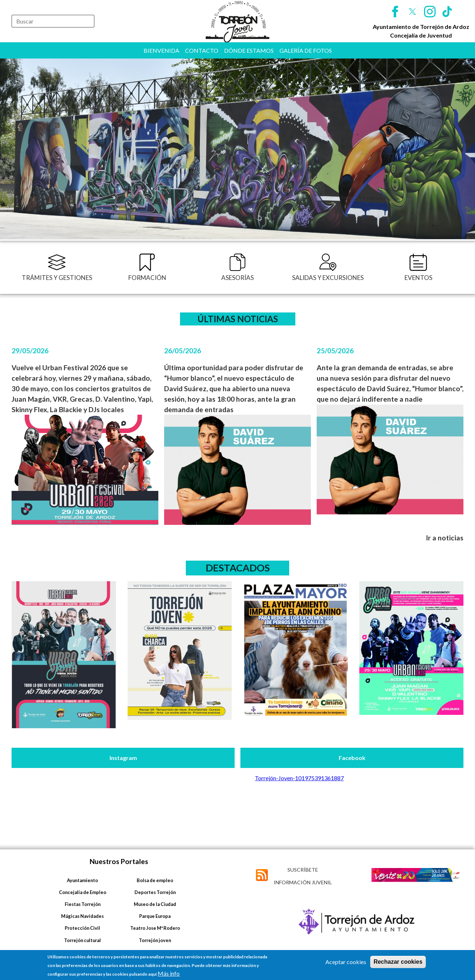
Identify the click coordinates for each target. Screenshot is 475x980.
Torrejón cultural (82, 940)
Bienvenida (161, 50)
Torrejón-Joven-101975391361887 (299, 778)
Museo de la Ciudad (155, 904)
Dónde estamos (249, 50)
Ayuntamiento (82, 880)
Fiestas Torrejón (83, 904)
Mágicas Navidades (82, 916)
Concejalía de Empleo (83, 892)
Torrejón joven (155, 940)
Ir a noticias (445, 538)
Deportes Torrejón (155, 892)
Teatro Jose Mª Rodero (155, 928)
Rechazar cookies (398, 962)
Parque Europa (155, 916)
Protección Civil (82, 928)
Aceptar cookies (346, 962)
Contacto (202, 50)
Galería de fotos (306, 50)
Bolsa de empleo (155, 880)
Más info (169, 973)
